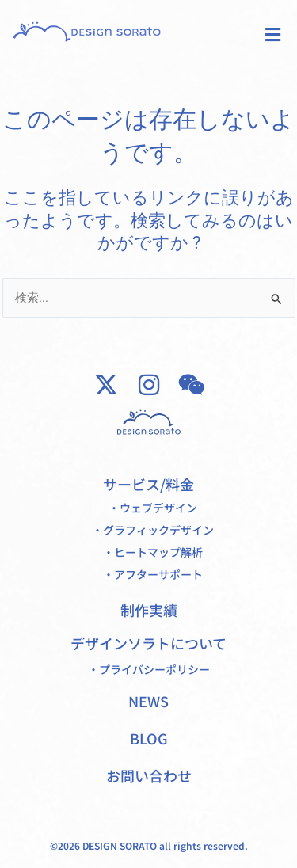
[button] (272, 34)
